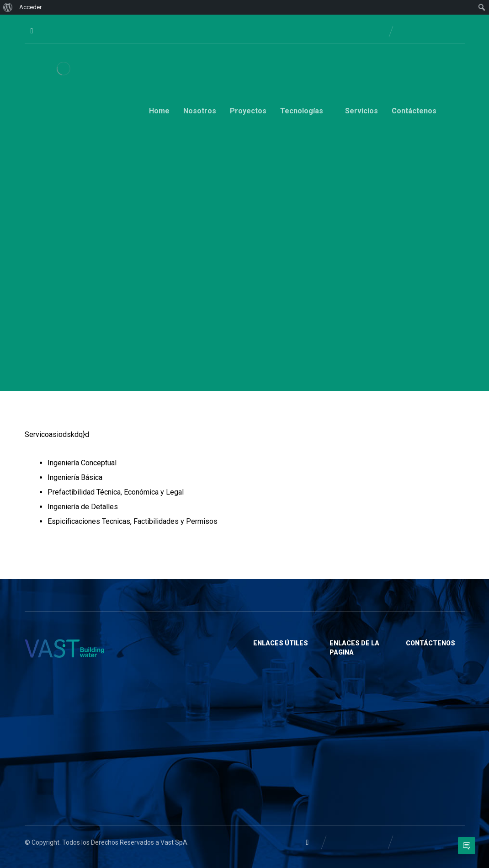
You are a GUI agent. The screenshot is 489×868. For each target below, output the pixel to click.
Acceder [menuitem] (30, 7)
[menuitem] (8, 7)
